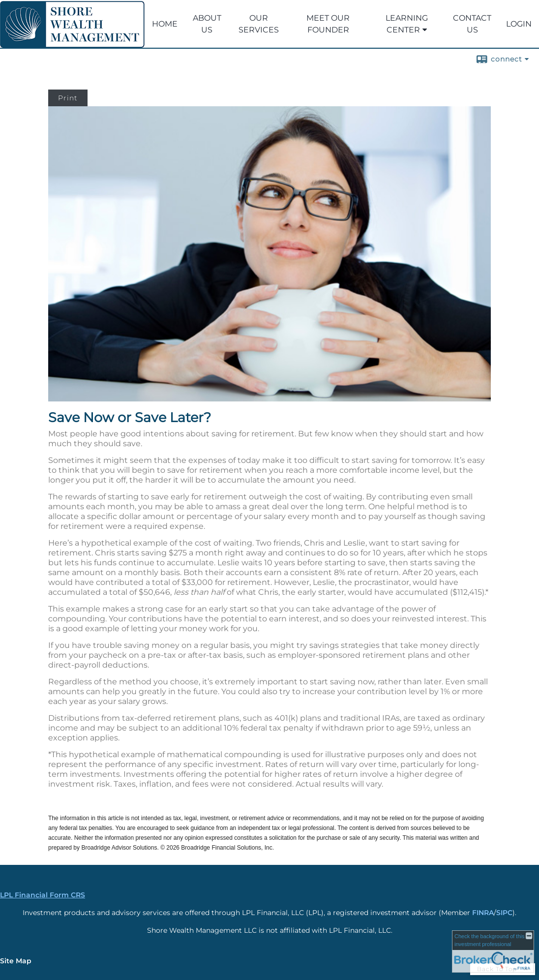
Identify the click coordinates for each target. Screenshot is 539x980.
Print (68, 98)
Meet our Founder (328, 24)
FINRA (483, 913)
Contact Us (472, 24)
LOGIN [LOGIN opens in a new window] (519, 24)
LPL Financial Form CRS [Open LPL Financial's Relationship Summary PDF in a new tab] (43, 895)
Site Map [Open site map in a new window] (16, 961)
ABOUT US (207, 24)
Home (165, 24)
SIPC (504, 913)
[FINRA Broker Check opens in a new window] (493, 951)
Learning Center (407, 24)
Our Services (259, 24)
